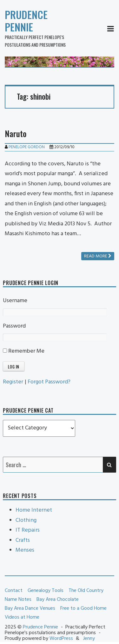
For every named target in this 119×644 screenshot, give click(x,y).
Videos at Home (22, 617)
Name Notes (18, 600)
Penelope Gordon (27, 147)
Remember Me (24, 351)
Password (14, 326)
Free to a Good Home (83, 608)
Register (13, 382)
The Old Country (86, 591)
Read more (98, 256)
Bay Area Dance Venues (30, 608)
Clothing (26, 520)
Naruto (16, 133)
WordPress (61, 639)
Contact (14, 591)
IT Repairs (28, 530)
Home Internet (34, 510)
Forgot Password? (49, 382)
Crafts (23, 540)
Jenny (89, 639)
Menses (25, 550)
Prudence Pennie (26, 21)
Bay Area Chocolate (58, 600)
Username (15, 301)
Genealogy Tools (46, 591)
